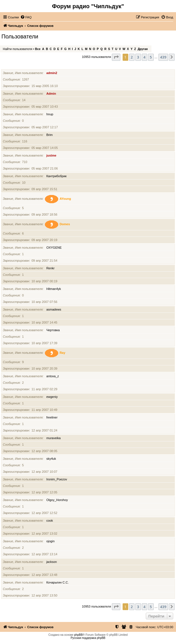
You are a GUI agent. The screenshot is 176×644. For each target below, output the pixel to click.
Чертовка (53, 330)
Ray (62, 353)
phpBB (79, 635)
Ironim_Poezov (57, 479)
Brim (50, 135)
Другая (143, 49)
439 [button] (163, 57)
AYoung (65, 199)
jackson (52, 562)
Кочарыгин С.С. (57, 582)
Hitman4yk (54, 289)
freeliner (52, 417)
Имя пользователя (17, 66)
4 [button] (145, 57)
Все (38, 49)
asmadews (54, 309)
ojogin (50, 541)
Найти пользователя (18, 49)
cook (50, 521)
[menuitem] (26, 17)
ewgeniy (52, 397)
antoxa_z (53, 376)
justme (51, 155)
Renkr (50, 268)
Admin (51, 94)
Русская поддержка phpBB (88, 638)
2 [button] (132, 57)
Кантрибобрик (57, 176)
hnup (50, 114)
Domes (65, 224)
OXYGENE (54, 248)
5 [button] (151, 57)
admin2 (52, 73)
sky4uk (51, 459)
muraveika (54, 438)
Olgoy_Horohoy (57, 500)
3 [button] (138, 57)
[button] (116, 57)
